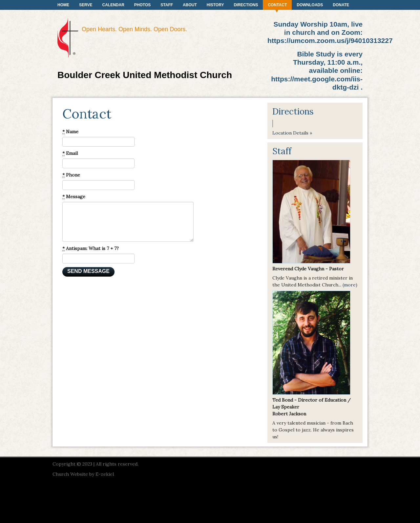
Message (74, 197)
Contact (277, 5)
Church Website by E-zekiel (83, 474)
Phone (71, 175)
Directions (246, 5)
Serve (86, 5)
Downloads (310, 5)
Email (70, 153)
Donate (341, 5)
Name (70, 132)
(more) (350, 285)
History (215, 5)
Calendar (113, 5)
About (190, 5)
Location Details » (292, 133)
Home (63, 5)
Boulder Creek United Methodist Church (145, 75)
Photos (142, 5)
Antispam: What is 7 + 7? (91, 249)
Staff (167, 5)
